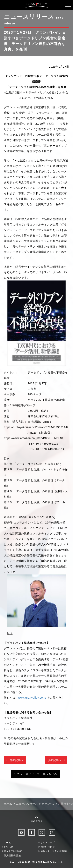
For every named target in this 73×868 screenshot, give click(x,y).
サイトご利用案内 (13, 851)
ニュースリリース (27, 804)
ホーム (8, 804)
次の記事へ (55, 760)
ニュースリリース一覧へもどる (37, 774)
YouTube (21, 832)
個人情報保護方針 (13, 855)
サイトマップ (47, 843)
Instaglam (52, 832)
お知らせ (9, 847)
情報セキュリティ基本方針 (55, 851)
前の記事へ (17, 760)
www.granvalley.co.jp (32, 698)
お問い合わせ (47, 847)
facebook (32, 832)
